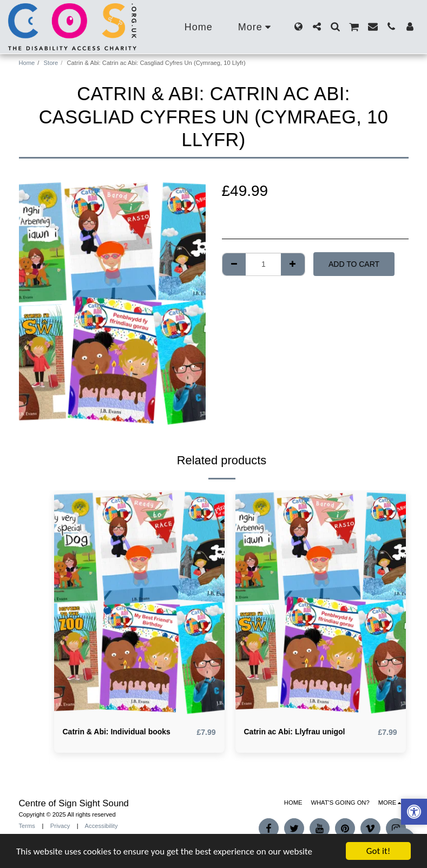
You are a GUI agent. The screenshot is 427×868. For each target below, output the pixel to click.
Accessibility (101, 826)
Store (51, 63)
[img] (139, 604)
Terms (27, 826)
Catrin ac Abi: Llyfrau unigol (295, 732)
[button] (317, 27)
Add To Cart (354, 264)
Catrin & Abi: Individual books (117, 732)
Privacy (60, 826)
